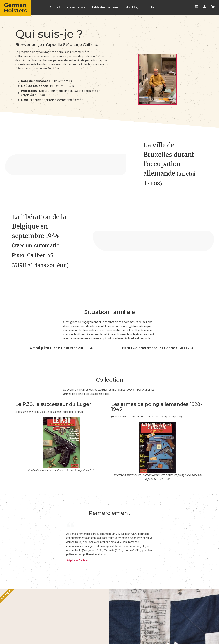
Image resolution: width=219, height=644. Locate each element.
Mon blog (132, 7)
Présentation (76, 7)
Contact (151, 7)
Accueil (55, 7)
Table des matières (105, 7)
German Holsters (15, 8)
